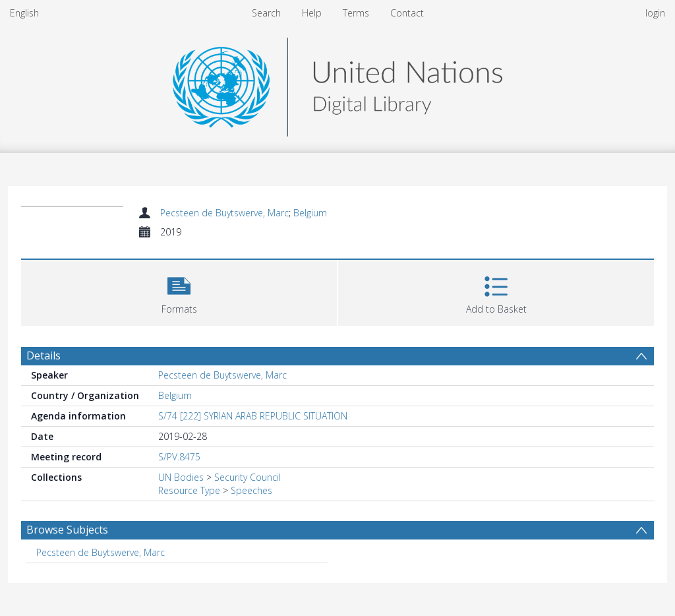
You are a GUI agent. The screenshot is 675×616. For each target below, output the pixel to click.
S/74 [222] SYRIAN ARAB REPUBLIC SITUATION (253, 416)
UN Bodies (181, 477)
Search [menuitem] (266, 13)
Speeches (251, 490)
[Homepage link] (337, 83)
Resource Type (189, 490)
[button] (179, 291)
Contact (407, 13)
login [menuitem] (655, 13)
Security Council (248, 477)
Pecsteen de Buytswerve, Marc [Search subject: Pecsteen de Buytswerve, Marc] (101, 552)
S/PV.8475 (179, 457)
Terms (356, 13)
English (24, 13)
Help (312, 13)
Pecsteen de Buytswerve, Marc (224, 213)
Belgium (310, 213)
